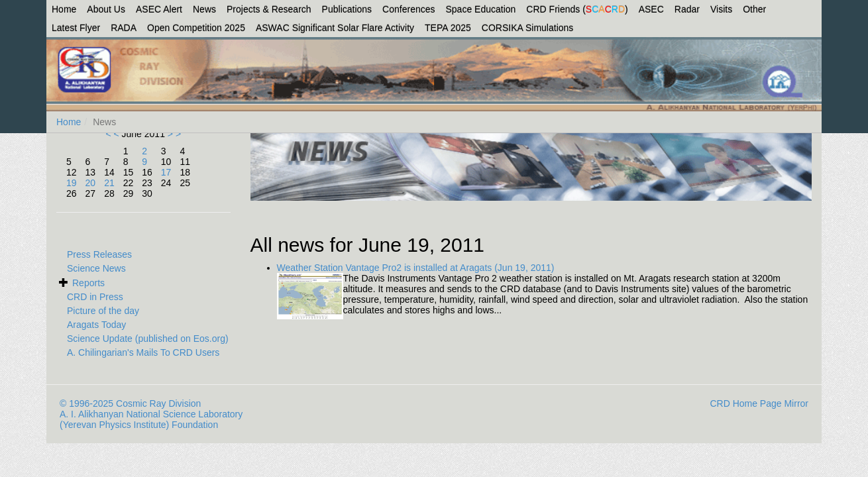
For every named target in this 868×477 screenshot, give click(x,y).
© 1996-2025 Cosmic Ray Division (130, 403)
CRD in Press (95, 297)
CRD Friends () (577, 9)
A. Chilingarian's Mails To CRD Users (143, 352)
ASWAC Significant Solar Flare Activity (335, 28)
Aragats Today (96, 325)
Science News (96, 268)
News (204, 9)
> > (173, 134)
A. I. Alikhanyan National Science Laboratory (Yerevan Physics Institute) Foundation (151, 419)
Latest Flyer (76, 28)
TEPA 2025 (448, 28)
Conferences (408, 9)
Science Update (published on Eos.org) (148, 339)
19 (72, 183)
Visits (721, 9)
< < (113, 134)
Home (64, 9)
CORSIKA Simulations (528, 28)
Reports (88, 283)
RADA (124, 28)
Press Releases (99, 254)
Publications (347, 9)
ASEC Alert (159, 9)
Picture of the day (103, 311)
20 (91, 183)
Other (754, 9)
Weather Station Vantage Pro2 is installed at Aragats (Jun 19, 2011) (416, 268)
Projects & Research (269, 9)
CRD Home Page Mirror (759, 403)
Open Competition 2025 (196, 28)
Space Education (481, 9)
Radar (687, 9)
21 (109, 183)
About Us (106, 9)
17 (166, 172)
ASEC (651, 9)
